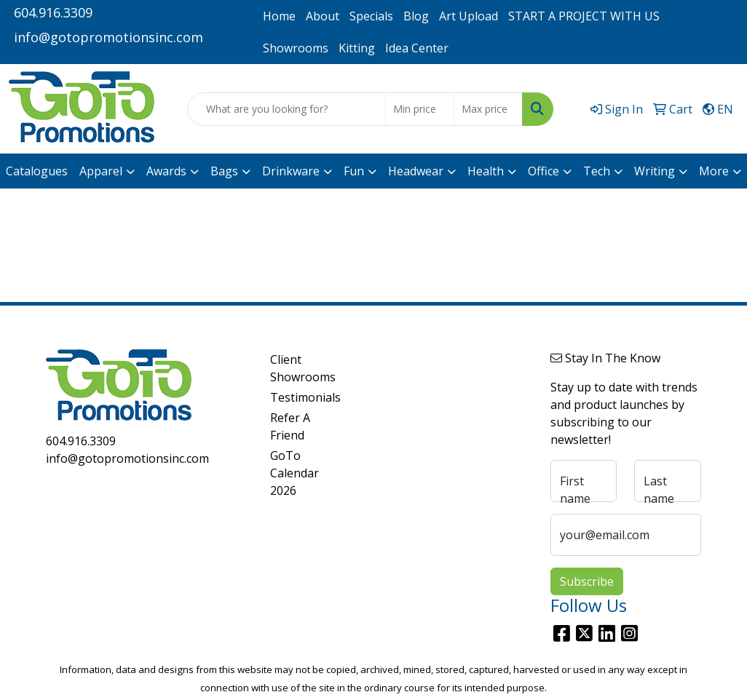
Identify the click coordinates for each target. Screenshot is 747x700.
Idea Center (417, 48)
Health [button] (486, 171)
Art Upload (469, 16)
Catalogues (37, 171)
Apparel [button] (101, 171)
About (323, 16)
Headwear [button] (416, 171)
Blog (416, 16)
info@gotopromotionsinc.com (108, 37)
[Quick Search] (286, 109)
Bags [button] (224, 171)
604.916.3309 (53, 12)
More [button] (714, 171)
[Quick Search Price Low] (420, 109)
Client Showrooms (296, 368)
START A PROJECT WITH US (584, 16)
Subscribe (587, 581)
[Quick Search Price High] (488, 109)
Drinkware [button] (291, 171)
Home (279, 16)
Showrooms (296, 48)
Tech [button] (597, 171)
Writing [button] (655, 171)
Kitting (357, 48)
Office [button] (544, 171)
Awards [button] (166, 171)
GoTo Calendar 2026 (295, 473)
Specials (371, 16)
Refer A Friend (290, 426)
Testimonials (296, 397)
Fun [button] (354, 171)
